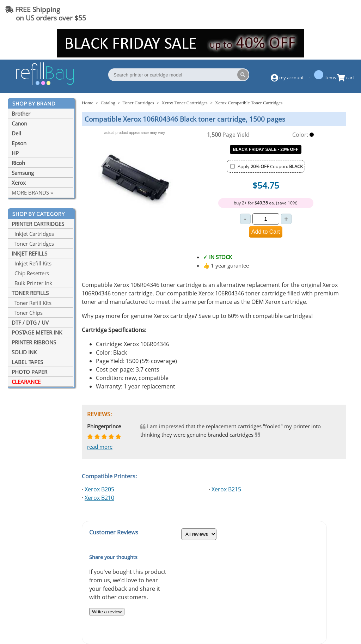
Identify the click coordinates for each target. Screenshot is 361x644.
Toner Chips (27, 313)
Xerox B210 (99, 498)
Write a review (107, 612)
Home (88, 103)
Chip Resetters (30, 273)
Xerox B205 (99, 489)
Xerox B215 (226, 489)
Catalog (108, 103)
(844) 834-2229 (327, 14)
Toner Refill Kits (32, 303)
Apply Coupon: (270, 166)
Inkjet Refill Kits (32, 263)
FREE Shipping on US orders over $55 (46, 14)
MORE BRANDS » (32, 192)
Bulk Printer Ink (32, 283)
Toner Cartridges (33, 244)
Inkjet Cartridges (33, 234)
